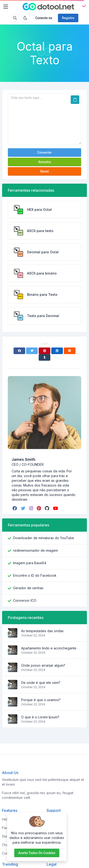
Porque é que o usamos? (41, 700)
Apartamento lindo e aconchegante (49, 648)
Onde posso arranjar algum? (43, 665)
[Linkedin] (57, 351)
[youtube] (56, 508)
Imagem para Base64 (30, 563)
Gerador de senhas (28, 588)
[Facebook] (19, 351)
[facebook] (15, 508)
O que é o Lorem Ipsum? (40, 717)
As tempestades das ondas (42, 631)
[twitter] (24, 508)
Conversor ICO (25, 600)
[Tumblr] (44, 357)
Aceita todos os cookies (37, 853)
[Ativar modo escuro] (25, 18)
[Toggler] (6, 7)
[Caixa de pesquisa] (15, 18)
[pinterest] (39, 508)
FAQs (51, 836)
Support (53, 845)
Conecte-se (44, 18)
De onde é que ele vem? (41, 683)
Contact (53, 853)
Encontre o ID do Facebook (35, 575)
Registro (68, 18)
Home (51, 819)
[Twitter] (32, 351)
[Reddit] (70, 351)
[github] (47, 508)
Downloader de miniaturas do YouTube (44, 538)
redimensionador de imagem (35, 550)
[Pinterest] (44, 351)
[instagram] (32, 508)
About (51, 828)
